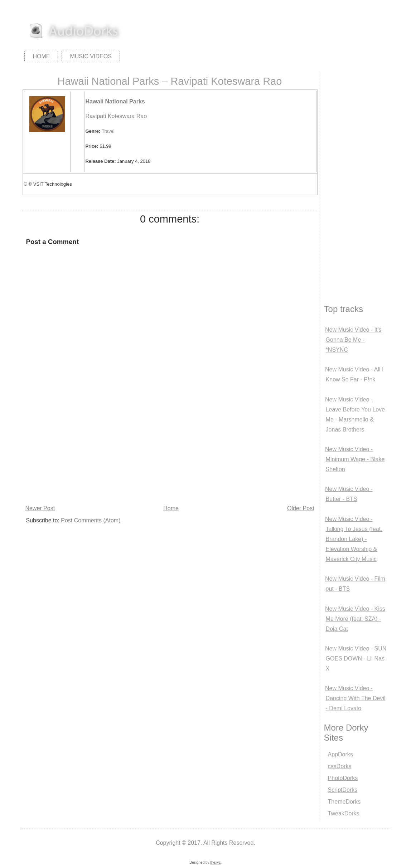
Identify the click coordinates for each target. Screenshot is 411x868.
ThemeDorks (344, 802)
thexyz (215, 862)
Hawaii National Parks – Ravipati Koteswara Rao (170, 81)
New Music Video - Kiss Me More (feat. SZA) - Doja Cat (355, 619)
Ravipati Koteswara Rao (116, 116)
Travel (108, 131)
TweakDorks (344, 813)
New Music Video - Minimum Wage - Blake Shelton (355, 459)
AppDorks (340, 754)
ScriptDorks (343, 790)
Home (41, 56)
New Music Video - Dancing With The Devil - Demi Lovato (355, 698)
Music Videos (91, 56)
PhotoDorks (343, 778)
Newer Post (40, 508)
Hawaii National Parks (115, 101)
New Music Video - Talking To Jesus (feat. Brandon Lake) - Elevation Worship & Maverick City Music (354, 539)
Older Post (301, 508)
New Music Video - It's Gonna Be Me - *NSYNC (353, 340)
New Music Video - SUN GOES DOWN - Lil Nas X (356, 659)
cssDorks (340, 766)
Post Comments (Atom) (91, 520)
